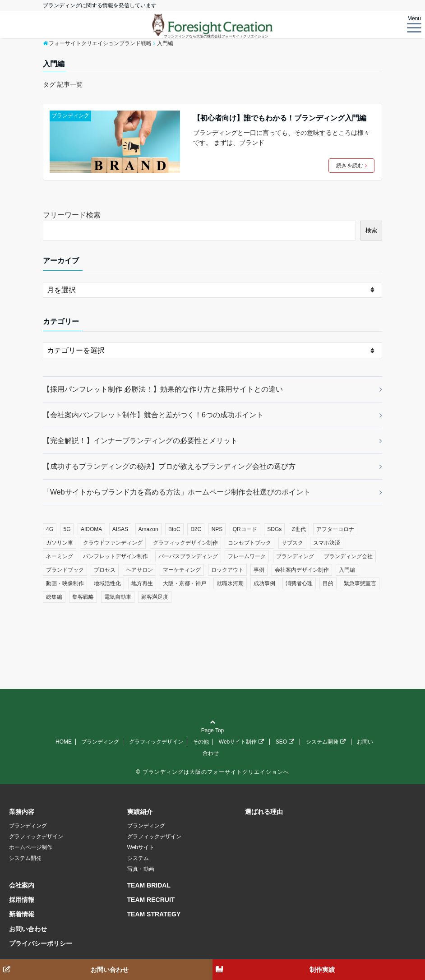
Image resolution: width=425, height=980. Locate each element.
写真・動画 (141, 869)
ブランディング (70, 116)
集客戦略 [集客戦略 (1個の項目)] (83, 597)
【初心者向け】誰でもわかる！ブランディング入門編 (280, 118)
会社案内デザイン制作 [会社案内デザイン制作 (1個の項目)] (302, 570)
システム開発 (326, 742)
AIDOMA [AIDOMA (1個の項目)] (91, 529)
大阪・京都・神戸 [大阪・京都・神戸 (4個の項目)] (185, 583)
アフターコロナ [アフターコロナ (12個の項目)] (335, 529)
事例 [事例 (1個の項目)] (259, 570)
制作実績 (322, 970)
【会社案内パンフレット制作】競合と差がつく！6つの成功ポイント (153, 415)
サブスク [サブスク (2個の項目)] (292, 543)
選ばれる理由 (264, 812)
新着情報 (22, 914)
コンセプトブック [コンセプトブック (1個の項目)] (249, 543)
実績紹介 (140, 812)
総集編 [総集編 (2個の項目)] (54, 597)
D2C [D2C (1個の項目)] (196, 529)
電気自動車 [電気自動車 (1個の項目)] (118, 597)
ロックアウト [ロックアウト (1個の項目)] (227, 570)
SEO (285, 742)
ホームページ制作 (31, 847)
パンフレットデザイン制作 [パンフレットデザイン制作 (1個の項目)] (115, 556)
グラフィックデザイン (156, 742)
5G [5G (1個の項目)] (67, 529)
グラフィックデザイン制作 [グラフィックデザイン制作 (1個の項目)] (185, 543)
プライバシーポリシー (41, 943)
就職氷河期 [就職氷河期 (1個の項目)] (230, 583)
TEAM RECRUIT (151, 900)
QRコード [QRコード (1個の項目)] (245, 529)
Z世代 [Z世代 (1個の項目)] (299, 529)
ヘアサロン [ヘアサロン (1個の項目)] (139, 570)
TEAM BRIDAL (149, 885)
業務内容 (22, 812)
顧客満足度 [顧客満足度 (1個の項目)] (155, 597)
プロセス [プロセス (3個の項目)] (105, 570)
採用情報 (22, 900)
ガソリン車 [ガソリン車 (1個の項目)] (60, 543)
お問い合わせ (28, 929)
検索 (371, 230)
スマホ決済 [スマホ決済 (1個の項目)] (327, 543)
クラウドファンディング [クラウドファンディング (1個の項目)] (113, 543)
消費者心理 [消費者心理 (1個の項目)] (299, 583)
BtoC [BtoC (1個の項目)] (174, 529)
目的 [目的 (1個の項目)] (328, 583)
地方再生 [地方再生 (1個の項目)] (142, 583)
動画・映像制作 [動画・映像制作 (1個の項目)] (65, 583)
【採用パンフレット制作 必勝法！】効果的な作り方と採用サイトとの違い (163, 389)
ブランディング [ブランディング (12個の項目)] (295, 556)
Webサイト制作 (241, 742)
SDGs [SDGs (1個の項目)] (274, 529)
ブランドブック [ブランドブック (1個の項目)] (65, 570)
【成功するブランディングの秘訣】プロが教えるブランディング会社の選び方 (169, 466)
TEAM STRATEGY (154, 914)
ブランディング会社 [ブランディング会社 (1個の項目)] (348, 556)
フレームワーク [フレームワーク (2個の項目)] (247, 556)
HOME (64, 742)
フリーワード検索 (72, 215)
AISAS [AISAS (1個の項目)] (120, 529)
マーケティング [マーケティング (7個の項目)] (182, 570)
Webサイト (141, 847)
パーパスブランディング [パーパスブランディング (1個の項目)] (188, 556)
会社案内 (22, 885)
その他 (201, 742)
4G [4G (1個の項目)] (50, 529)
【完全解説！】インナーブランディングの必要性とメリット (140, 441)
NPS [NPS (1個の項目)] (217, 529)
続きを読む (351, 166)
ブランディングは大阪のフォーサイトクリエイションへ (216, 772)
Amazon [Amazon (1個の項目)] (148, 529)
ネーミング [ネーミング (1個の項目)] (60, 556)
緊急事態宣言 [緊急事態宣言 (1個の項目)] (360, 583)
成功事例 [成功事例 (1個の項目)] (264, 583)
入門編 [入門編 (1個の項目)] (347, 570)
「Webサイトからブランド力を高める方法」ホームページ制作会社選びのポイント (177, 492)
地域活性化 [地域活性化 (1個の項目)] (107, 583)
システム (138, 858)
